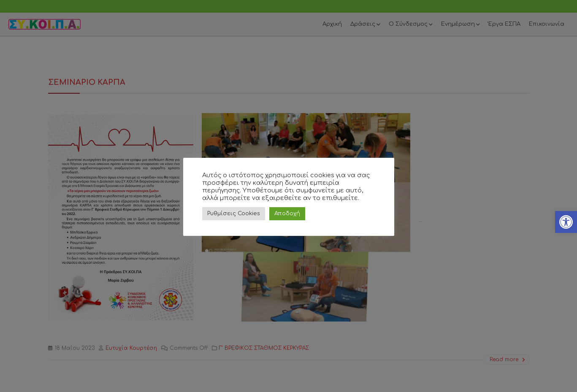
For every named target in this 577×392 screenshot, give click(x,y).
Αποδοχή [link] (287, 214)
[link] (566, 222)
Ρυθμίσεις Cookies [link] (234, 214)
